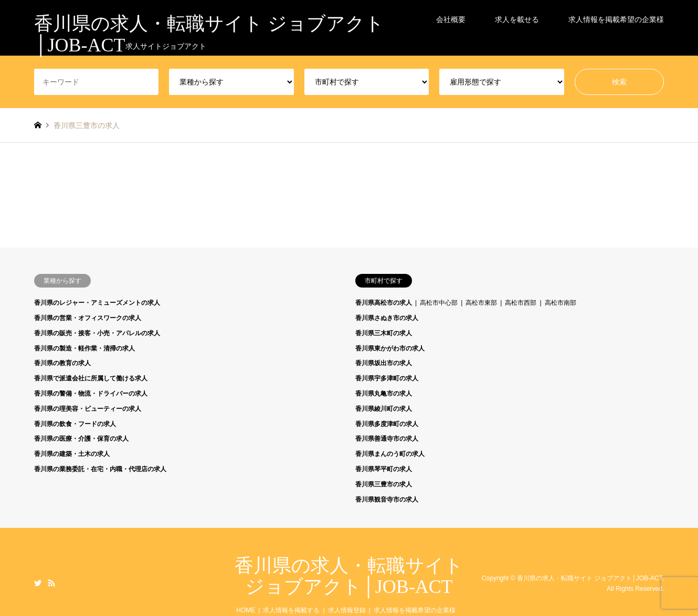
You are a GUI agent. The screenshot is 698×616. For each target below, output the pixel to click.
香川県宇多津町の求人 (387, 378)
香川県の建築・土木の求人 (72, 454)
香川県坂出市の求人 (384, 363)
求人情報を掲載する (291, 610)
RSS (51, 583)
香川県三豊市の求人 (384, 484)
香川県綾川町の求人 (384, 409)
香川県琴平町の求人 (384, 469)
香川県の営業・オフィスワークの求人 (88, 318)
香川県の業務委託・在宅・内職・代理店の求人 (100, 469)
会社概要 (451, 15)
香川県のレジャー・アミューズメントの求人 (97, 303)
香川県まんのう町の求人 (390, 454)
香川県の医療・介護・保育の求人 (81, 439)
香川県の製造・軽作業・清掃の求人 (84, 348)
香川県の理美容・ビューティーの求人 (88, 409)
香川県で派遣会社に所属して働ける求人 (91, 378)
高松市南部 (560, 303)
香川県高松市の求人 (384, 303)
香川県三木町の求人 (384, 333)
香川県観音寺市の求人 (387, 500)
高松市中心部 (439, 303)
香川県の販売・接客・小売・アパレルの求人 (97, 333)
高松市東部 (481, 303)
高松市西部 (521, 303)
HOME (246, 610)
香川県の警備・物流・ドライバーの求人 (91, 394)
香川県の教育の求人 (62, 363)
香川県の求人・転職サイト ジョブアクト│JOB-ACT (349, 576)
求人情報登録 (347, 610)
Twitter (38, 583)
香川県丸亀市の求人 (384, 394)
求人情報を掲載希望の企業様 (616, 15)
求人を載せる (517, 15)
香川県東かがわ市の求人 (390, 348)
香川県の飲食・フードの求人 (75, 424)
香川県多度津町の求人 (387, 424)
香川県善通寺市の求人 (387, 439)
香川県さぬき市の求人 (387, 318)
